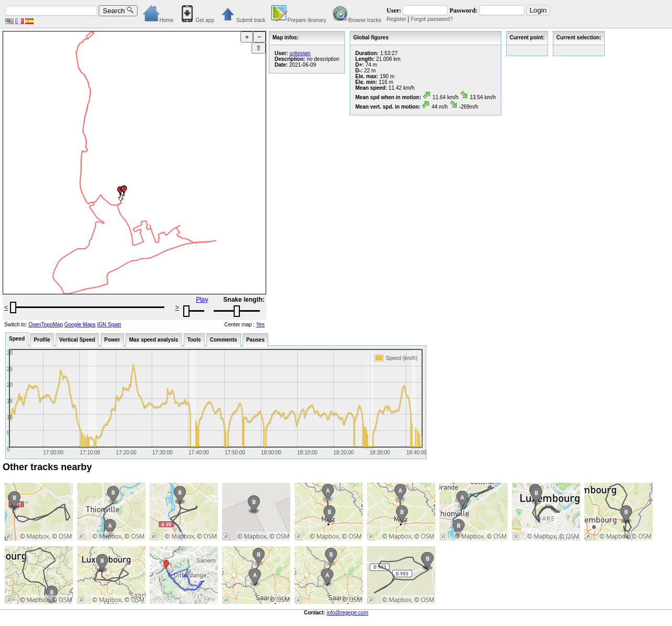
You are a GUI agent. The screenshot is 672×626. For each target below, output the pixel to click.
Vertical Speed (77, 340)
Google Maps (80, 325)
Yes (260, 325)
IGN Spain (109, 325)
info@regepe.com (347, 613)
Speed (17, 339)
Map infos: (286, 38)
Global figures (371, 38)
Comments (224, 340)
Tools (194, 340)
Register (396, 19)
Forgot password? (432, 19)
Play (202, 300)
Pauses (255, 340)
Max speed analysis (154, 340)
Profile (42, 340)
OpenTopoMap (46, 325)
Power (112, 340)
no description (323, 59)
